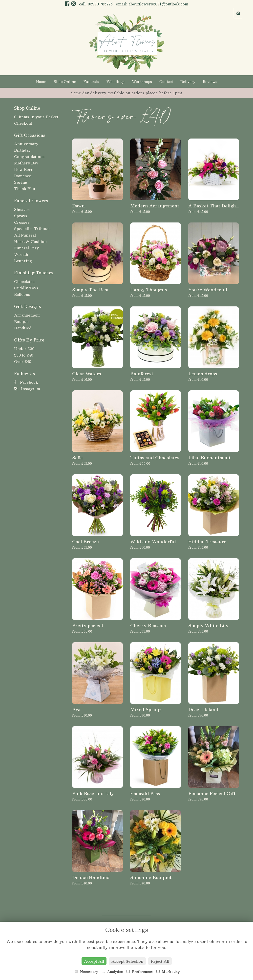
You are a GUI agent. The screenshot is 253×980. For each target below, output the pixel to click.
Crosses (22, 222)
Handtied (23, 328)
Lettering (23, 261)
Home (41, 81)
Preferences (140, 971)
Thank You (25, 189)
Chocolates (24, 281)
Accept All (94, 961)
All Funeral (25, 235)
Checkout (23, 123)
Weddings (116, 81)
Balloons (22, 294)
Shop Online (65, 81)
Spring (21, 182)
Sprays (21, 216)
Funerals (91, 81)
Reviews (210, 81)
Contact (166, 81)
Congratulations (29, 156)
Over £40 (23, 361)
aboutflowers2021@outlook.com (158, 4)
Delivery (188, 81)
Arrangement (27, 315)
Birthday (22, 150)
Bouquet (22, 321)
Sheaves (22, 209)
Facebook (26, 382)
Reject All (160, 961)
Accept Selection (127, 961)
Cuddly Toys (26, 288)
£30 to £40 (24, 355)
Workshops (142, 81)
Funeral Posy (26, 248)
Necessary (86, 971)
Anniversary (26, 144)
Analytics (112, 971)
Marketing (168, 971)
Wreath (21, 254)
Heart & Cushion (30, 241)
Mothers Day (26, 163)
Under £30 (24, 349)
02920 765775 (100, 4)
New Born (24, 169)
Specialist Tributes (32, 229)
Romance (23, 176)
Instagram (27, 389)
